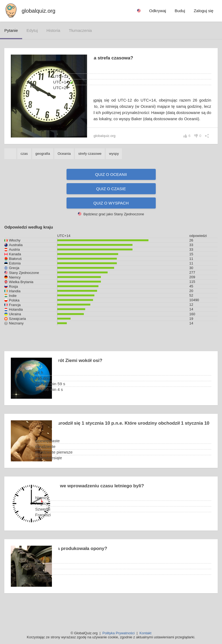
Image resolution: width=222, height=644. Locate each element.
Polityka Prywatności (119, 633)
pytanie (11, 30)
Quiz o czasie (111, 201)
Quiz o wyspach (111, 215)
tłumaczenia (80, 30)
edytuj (32, 30)
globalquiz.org (39, 11)
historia (53, 30)
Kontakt (145, 633)
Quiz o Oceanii (111, 187)
